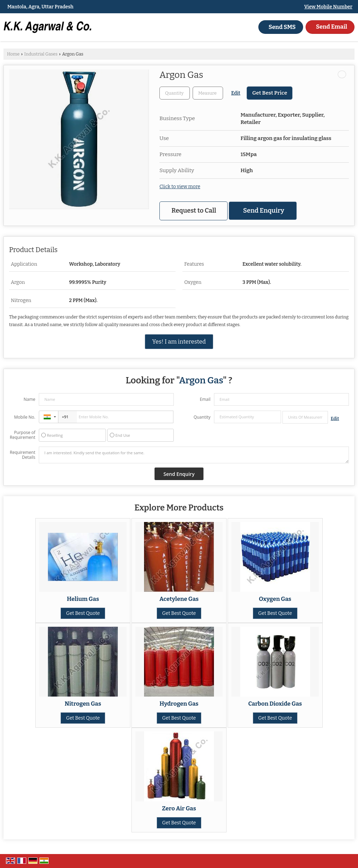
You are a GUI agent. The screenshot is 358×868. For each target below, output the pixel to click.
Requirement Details (23, 455)
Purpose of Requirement (23, 435)
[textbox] (208, 93)
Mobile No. (25, 417)
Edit (236, 93)
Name (29, 399)
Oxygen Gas (275, 599)
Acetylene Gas (179, 599)
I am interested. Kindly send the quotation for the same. (194, 455)
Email (205, 399)
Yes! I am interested (179, 341)
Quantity (202, 417)
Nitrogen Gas (83, 704)
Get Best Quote (83, 613)
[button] (328, 7)
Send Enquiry (263, 211)
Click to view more (180, 187)
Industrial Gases (41, 54)
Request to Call (194, 211)
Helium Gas (83, 599)
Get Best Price (270, 93)
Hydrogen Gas (179, 704)
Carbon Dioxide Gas (275, 704)
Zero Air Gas (179, 808)
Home (13, 54)
